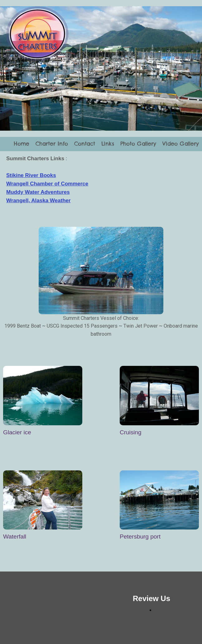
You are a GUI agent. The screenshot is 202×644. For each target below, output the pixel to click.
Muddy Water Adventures (38, 192)
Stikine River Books (31, 175)
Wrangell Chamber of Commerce (47, 184)
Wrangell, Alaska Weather (38, 201)
